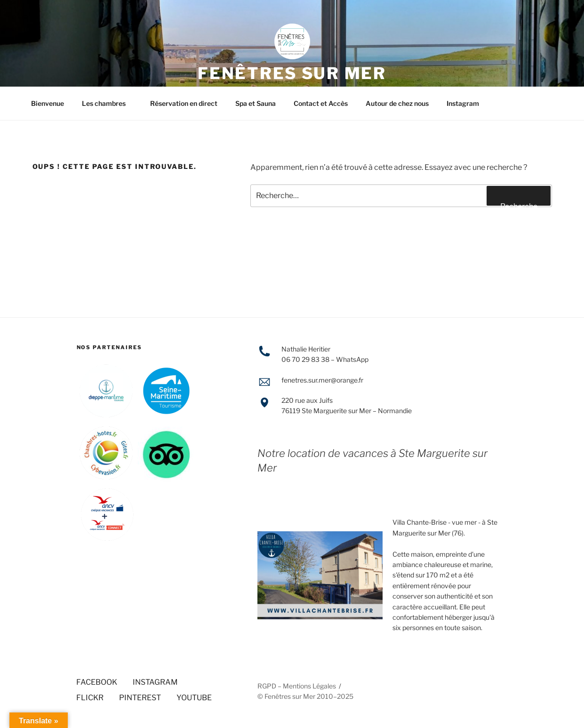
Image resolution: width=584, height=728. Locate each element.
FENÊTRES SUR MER (292, 73)
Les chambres (108, 103)
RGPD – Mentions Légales (297, 686)
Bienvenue (48, 103)
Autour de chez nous (397, 103)
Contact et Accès (321, 103)
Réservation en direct (184, 103)
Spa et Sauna (256, 103)
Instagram (463, 103)
